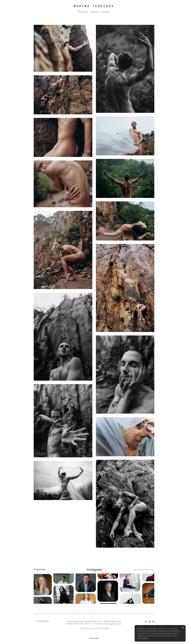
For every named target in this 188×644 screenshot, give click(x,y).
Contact (105, 12)
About (94, 12)
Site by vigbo (94, 638)
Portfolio (83, 12)
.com (106, 628)
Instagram (94, 570)
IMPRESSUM (43, 621)
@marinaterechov (144, 569)
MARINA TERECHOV (94, 6)
